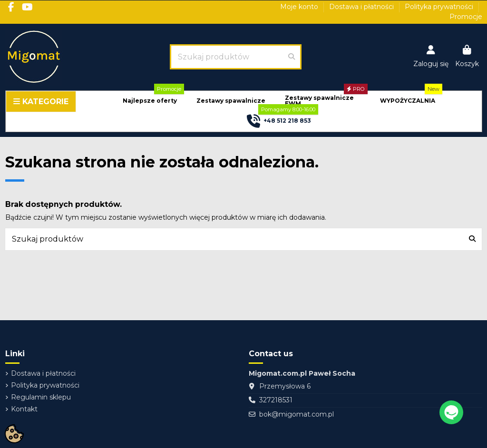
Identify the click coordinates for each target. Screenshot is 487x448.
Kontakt (24, 409)
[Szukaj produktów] (292, 57)
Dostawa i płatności (362, 7)
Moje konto (300, 7)
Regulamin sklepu (41, 397)
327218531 (276, 400)
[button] (150, 101)
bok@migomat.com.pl (297, 414)
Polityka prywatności (440, 7)
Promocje (466, 17)
